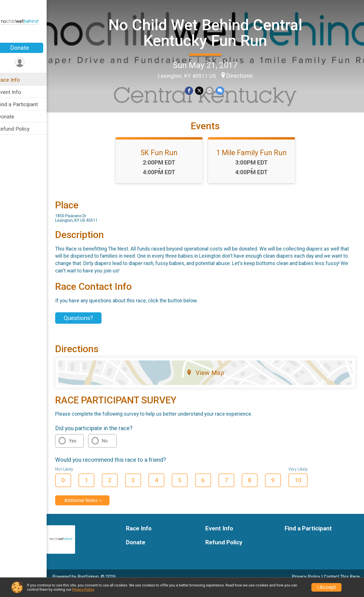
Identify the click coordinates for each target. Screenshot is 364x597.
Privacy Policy (83, 589)
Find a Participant (25, 104)
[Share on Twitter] (203, 90)
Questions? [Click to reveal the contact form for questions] (86, 328)
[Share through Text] (223, 90)
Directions (243, 75)
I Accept (326, 587)
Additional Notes (88, 510)
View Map (209, 382)
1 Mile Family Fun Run (255, 163)
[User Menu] (27, 62)
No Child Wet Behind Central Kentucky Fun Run (209, 32)
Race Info (16, 80)
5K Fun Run (163, 163)
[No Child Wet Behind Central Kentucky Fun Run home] (27, 22)
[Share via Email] (213, 90)
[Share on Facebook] (193, 90)
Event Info (16, 92)
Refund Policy (21, 129)
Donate (27, 48)
